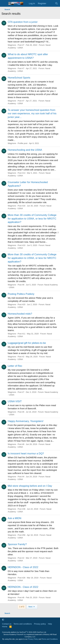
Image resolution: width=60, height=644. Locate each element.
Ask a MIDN (15, 518)
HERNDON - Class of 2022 (23, 567)
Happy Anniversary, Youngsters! (26, 421)
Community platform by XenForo (24, 632)
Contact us (7, 624)
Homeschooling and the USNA (25, 150)
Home (5, 627)
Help (50, 624)
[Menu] (4, 3)
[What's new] (51, 3)
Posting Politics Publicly (21, 294)
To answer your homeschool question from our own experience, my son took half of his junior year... (32, 114)
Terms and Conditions (50, 639)
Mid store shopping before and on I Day (30, 486)
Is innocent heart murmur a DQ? (26, 454)
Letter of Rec (15, 366)
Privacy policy (40, 624)
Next (32, 607)
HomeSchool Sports (19, 78)
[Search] (57, 3)
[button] (3, 620)
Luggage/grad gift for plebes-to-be (27, 343)
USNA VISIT (15, 401)
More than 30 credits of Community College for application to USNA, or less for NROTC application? (32, 219)
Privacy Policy (33, 639)
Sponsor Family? (17, 544)
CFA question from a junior (23, 22)
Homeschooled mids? (20, 314)
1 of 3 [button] (22, 607)
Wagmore (12, 45)
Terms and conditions (23, 624)
